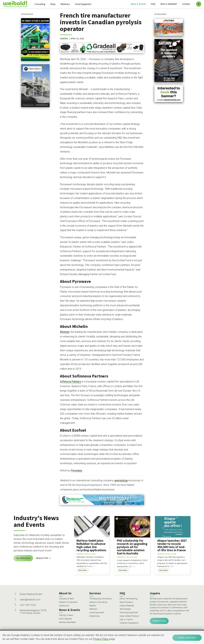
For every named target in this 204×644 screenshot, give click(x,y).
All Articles (22, 558)
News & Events (138, 4)
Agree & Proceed (187, 638)
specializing (121, 480)
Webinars (65, 4)
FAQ (153, 4)
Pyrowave (76, 471)
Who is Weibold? (169, 4)
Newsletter (42, 558)
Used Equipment (83, 4)
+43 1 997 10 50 (28, 605)
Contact (186, 4)
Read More (82, 570)
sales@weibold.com (30, 600)
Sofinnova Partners (71, 382)
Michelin (65, 332)
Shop (53, 4)
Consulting (40, 4)
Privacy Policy (101, 639)
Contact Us (158, 621)
